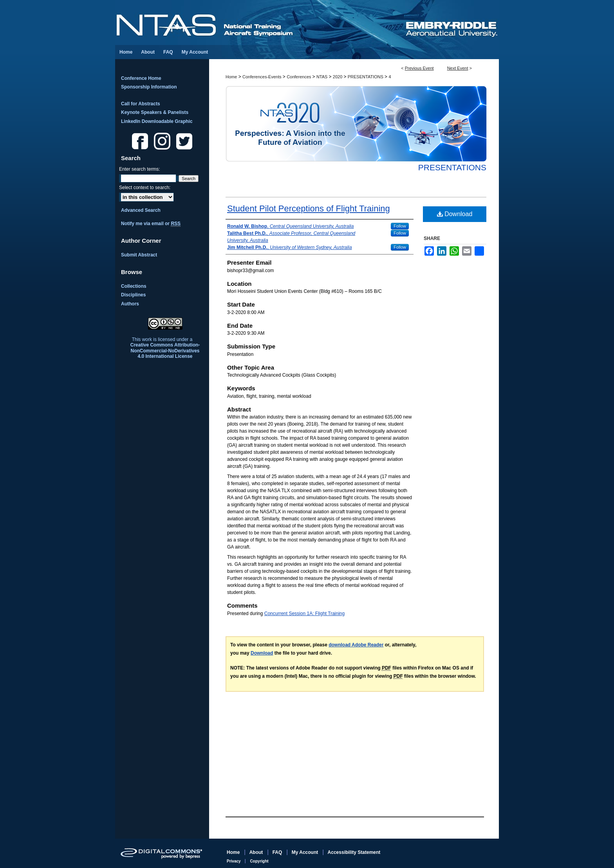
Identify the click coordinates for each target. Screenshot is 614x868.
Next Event (458, 68)
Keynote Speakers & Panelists (155, 112)
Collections (134, 286)
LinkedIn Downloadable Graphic (157, 121)
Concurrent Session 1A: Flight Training (304, 614)
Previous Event (419, 68)
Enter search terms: (140, 169)
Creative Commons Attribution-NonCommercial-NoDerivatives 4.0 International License (165, 351)
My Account (306, 852)
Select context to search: (145, 188)
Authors (130, 304)
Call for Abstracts (141, 104)
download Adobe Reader (356, 645)
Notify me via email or (151, 224)
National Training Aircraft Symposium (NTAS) (260, 23)
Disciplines (133, 295)
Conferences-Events (263, 77)
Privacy (234, 861)
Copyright (259, 861)
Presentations (452, 167)
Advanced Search (141, 210)
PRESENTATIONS (366, 77)
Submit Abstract (139, 255)
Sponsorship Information (149, 87)
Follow (400, 226)
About (257, 852)
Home (231, 77)
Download (455, 214)
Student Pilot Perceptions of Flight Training (309, 208)
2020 (338, 77)
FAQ (278, 852)
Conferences (299, 77)
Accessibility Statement (354, 852)
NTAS (323, 77)
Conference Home (141, 78)
